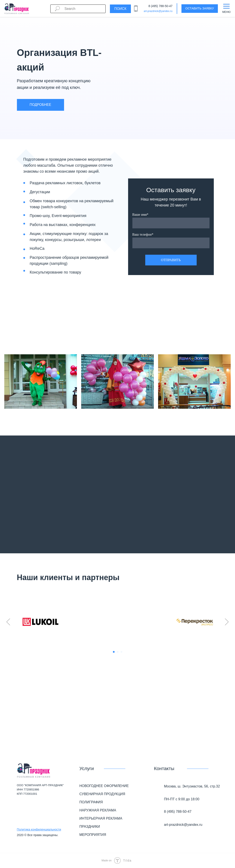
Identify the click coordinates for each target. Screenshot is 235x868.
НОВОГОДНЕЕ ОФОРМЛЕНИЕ (104, 786)
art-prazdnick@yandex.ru (158, 11)
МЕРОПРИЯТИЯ (93, 835)
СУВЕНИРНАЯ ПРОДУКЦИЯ (102, 794)
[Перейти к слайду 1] (114, 652)
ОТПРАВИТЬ (171, 260)
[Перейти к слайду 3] (121, 652)
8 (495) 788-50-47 (160, 6)
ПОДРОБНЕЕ (40, 105)
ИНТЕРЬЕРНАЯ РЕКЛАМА (101, 818)
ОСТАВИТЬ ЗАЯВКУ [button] (200, 8)
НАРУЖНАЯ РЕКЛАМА (98, 810)
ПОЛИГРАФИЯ (91, 802)
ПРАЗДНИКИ (90, 827)
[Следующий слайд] (227, 622)
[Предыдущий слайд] (8, 622)
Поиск (120, 9)
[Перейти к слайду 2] (118, 652)
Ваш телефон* (143, 234)
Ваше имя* (140, 215)
